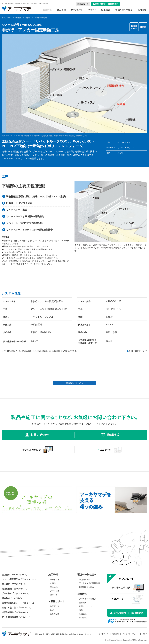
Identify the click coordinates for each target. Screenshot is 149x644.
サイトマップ (103, 634)
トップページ (7, 18)
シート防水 (55, 580)
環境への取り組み (87, 575)
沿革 (81, 610)
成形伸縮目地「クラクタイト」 (16, 612)
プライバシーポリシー (131, 634)
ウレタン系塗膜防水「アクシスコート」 (20, 579)
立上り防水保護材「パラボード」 (17, 617)
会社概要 (83, 603)
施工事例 (53, 575)
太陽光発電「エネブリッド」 (15, 589)
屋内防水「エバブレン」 (13, 598)
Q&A (88, 424)
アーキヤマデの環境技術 (89, 583)
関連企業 (83, 614)
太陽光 (53, 583)
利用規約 (115, 634)
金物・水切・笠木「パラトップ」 (17, 608)
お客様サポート (56, 601)
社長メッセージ (86, 606)
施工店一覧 (55, 606)
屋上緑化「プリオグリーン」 (15, 584)
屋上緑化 (54, 587)
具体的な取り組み (87, 587)
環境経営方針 (85, 580)
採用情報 (83, 618)
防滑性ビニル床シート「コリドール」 (19, 603)
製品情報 (18, 18)
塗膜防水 (54, 595)
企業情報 (82, 594)
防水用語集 (55, 614)
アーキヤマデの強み (88, 599)
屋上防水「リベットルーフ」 (15, 575)
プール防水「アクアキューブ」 (16, 593)
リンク (145, 634)
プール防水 (55, 591)
